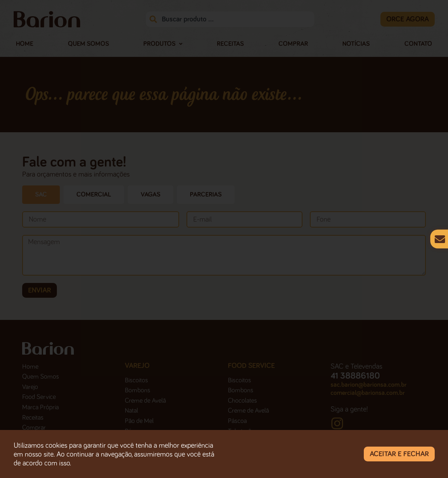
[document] (224, 239)
